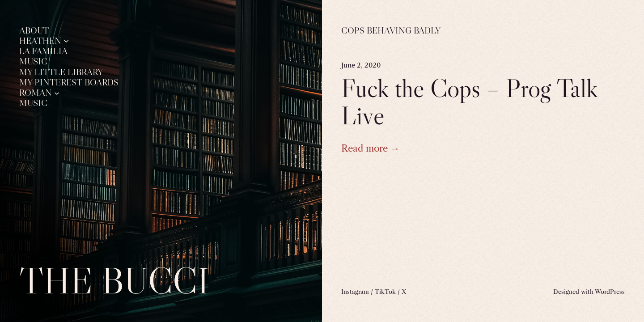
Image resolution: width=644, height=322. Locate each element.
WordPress (610, 292)
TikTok (385, 292)
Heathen (40, 41)
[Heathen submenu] (66, 41)
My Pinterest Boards (69, 82)
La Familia (43, 51)
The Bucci (114, 281)
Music (33, 61)
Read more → (370, 148)
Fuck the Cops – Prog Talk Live (469, 102)
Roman (36, 93)
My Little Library (61, 72)
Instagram (355, 292)
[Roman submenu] (57, 93)
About (34, 30)
